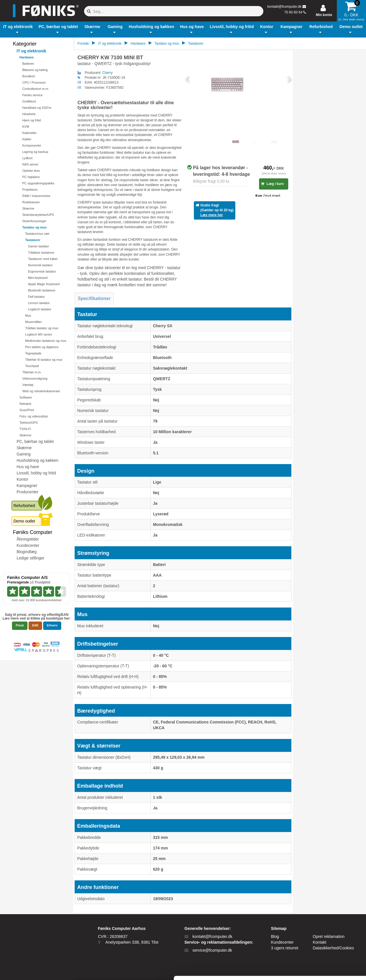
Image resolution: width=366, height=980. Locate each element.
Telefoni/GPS (29, 423)
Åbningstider (28, 539)
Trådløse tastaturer (41, 253)
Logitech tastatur (40, 309)
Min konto (324, 15)
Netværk (25, 404)
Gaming (24, 454)
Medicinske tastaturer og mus (46, 341)
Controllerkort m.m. (36, 89)
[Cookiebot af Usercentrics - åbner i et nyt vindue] (37, 969)
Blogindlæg (27, 552)
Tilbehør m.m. (32, 372)
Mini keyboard (38, 278)
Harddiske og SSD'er (37, 108)
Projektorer (30, 190)
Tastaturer (33, 240)
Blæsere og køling (35, 70)
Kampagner (27, 486)
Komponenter (32, 145)
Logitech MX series (39, 334)
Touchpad (32, 366)
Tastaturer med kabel (43, 259)
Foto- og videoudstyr (34, 416)
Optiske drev (31, 171)
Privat (20, 625)
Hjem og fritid (32, 120)
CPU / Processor (34, 82)
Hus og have (28, 467)
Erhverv (52, 625)
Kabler (27, 139)
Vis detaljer (297, 969)
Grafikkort (29, 101)
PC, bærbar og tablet (35, 441)
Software (26, 397)
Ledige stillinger (30, 558)
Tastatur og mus (34, 227)
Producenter (27, 492)
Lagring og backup (35, 152)
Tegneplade (33, 353)
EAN (35, 625)
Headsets (29, 114)
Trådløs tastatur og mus (42, 328)
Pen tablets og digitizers (42, 347)
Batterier (28, 64)
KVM (26, 127)
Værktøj (28, 385)
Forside (83, 44)
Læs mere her (212, 215)
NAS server (30, 164)
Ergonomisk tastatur (42, 271)
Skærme (28, 208)
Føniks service (32, 95)
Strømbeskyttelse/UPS (38, 215)
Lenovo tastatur (39, 303)
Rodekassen (31, 202)
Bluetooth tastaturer (42, 290)
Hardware (27, 57)
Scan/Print (27, 410)
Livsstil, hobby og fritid (36, 473)
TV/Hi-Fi (25, 429)
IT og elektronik (31, 51)
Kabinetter (29, 133)
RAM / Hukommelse (36, 196)
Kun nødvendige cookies (318, 931)
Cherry (108, 73)
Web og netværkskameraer (41, 391)
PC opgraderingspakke (38, 183)
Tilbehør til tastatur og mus (44, 360)
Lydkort (27, 158)
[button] (18, 29)
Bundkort (29, 76)
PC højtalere (31, 177)
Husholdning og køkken (37, 460)
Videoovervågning (35, 378)
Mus (28, 316)
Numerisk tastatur (40, 265)
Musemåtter (33, 322)
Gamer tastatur (38, 246)
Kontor (22, 479)
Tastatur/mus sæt (37, 234)
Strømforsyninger (34, 221)
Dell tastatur (36, 297)
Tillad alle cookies (318, 912)
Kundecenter (28, 545)
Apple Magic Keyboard (44, 284)
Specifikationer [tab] (94, 298)
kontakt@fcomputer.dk (285, 7)
